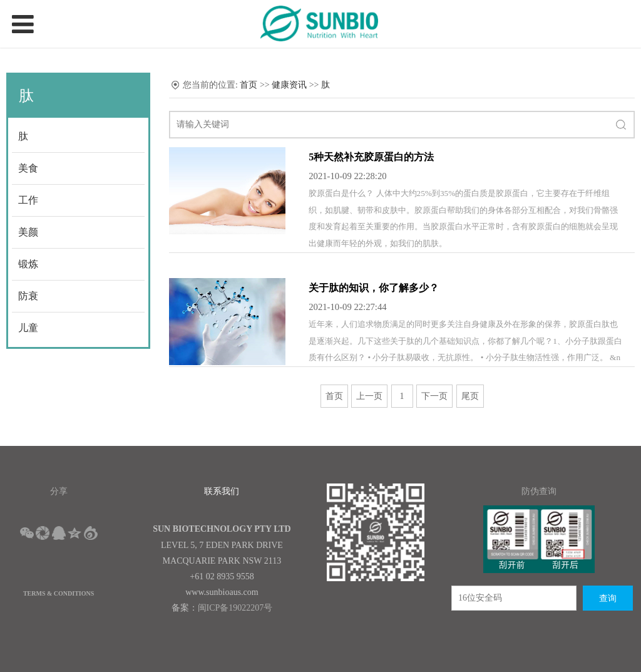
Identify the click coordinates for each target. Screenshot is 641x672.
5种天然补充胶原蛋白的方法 (371, 157)
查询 (608, 598)
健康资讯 (289, 85)
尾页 (470, 396)
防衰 (28, 296)
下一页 (434, 396)
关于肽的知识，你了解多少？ (374, 288)
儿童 (28, 328)
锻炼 (28, 264)
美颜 (28, 232)
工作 (28, 200)
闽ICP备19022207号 (235, 608)
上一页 (369, 396)
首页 (249, 85)
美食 (28, 168)
